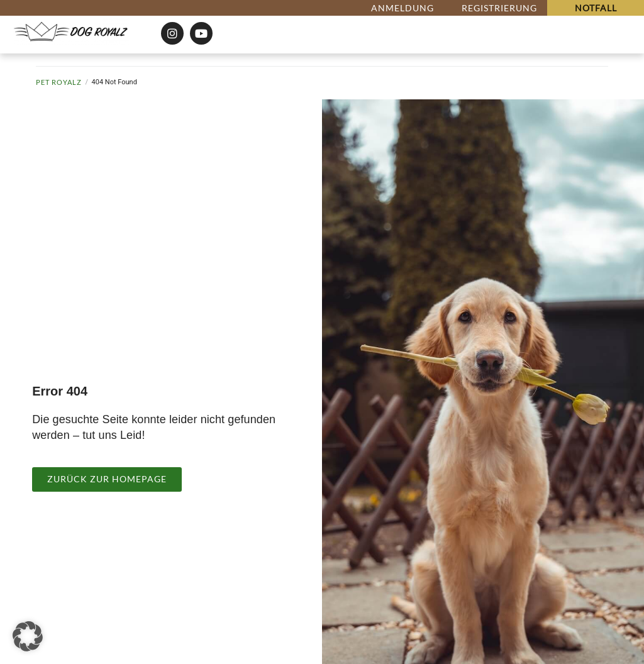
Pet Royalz (59, 82)
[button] (28, 636)
